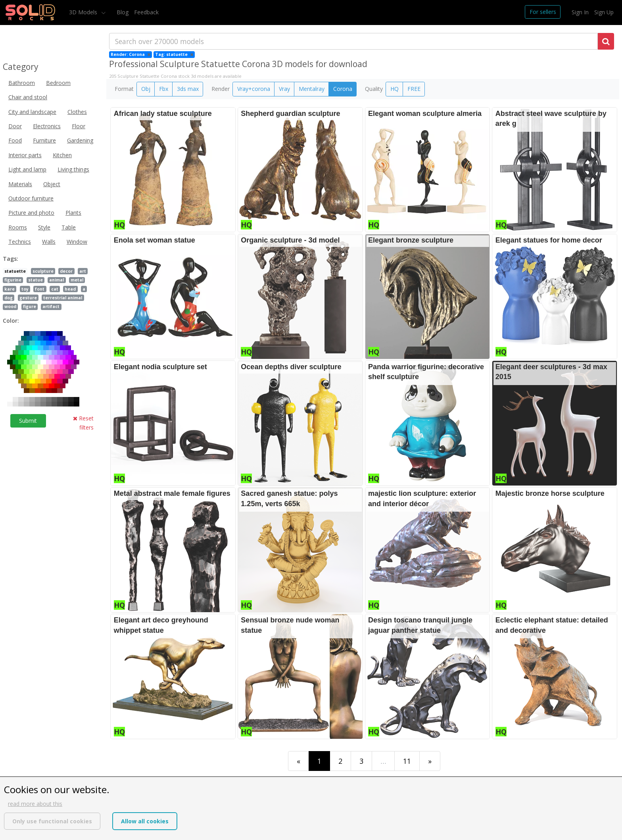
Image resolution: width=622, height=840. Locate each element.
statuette (15, 271)
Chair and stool (28, 97)
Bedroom (58, 83)
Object (52, 184)
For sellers (543, 12)
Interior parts (25, 155)
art (83, 271)
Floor (79, 126)
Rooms (18, 227)
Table (69, 227)
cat (55, 289)
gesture (28, 298)
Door (15, 126)
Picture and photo (31, 213)
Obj (146, 89)
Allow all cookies (145, 821)
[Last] (430, 761)
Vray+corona (254, 89)
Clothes (77, 112)
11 (407, 761)
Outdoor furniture (31, 198)
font (40, 289)
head (70, 289)
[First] (299, 761)
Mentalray (312, 89)
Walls (49, 242)
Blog (123, 12)
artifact (51, 306)
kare (10, 289)
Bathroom (22, 83)
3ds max (188, 89)
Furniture (44, 140)
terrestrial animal (63, 298)
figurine (13, 280)
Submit (28, 421)
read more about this (35, 804)
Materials (20, 184)
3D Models (84, 12)
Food (15, 140)
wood (10, 306)
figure (30, 306)
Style (44, 227)
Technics (20, 242)
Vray (284, 89)
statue (36, 280)
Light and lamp (27, 169)
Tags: (11, 259)
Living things (73, 169)
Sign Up (604, 12)
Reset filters (83, 423)
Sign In (580, 12)
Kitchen (62, 155)
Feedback (146, 12)
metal (77, 280)
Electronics (47, 126)
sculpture (43, 271)
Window (77, 242)
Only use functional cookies (52, 821)
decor (66, 271)
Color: (11, 321)
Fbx (164, 89)
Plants (73, 213)
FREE (414, 89)
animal (57, 280)
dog (9, 298)
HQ (395, 89)
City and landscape (32, 112)
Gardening (80, 140)
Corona (343, 89)
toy (25, 289)
